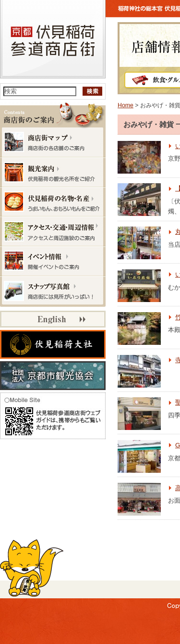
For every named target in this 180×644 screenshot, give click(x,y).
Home (126, 105)
